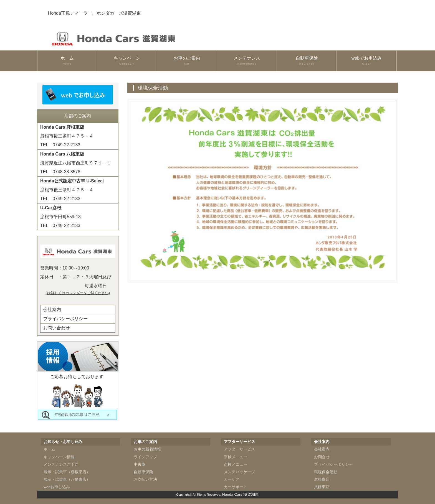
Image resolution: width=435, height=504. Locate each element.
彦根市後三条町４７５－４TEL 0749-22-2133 (67, 136)
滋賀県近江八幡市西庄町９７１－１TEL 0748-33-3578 (76, 163)
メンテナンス (247, 61)
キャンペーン (127, 61)
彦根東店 (322, 479)
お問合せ (322, 457)
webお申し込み (57, 487)
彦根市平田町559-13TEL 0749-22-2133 (60, 217)
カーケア (232, 479)
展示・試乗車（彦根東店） (67, 472)
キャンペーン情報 (59, 457)
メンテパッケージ (239, 472)
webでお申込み (367, 61)
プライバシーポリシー (65, 319)
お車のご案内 (187, 61)
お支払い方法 (145, 479)
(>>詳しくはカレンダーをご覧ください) (78, 293)
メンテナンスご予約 (61, 464)
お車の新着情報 (147, 449)
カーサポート (236, 487)
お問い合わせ (57, 328)
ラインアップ (145, 457)
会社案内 (52, 310)
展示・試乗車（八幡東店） (67, 479)
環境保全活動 (326, 472)
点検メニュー (236, 464)
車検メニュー (236, 457)
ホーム (67, 61)
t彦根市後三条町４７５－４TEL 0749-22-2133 (72, 190)
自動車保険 (307, 61)
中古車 (140, 464)
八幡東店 (322, 487)
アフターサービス (239, 449)
